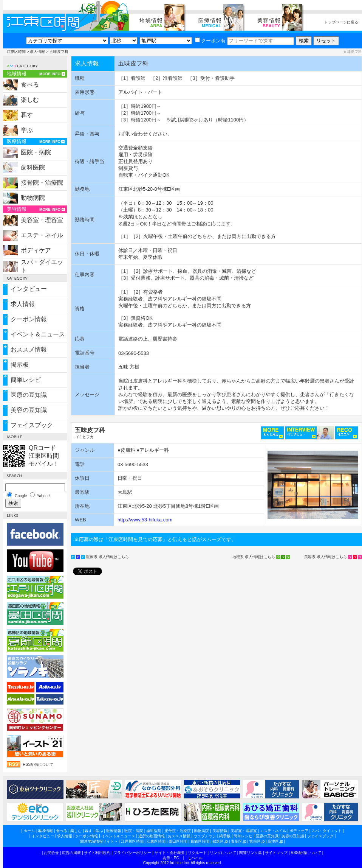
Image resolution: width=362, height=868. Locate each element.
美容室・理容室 (42, 220)
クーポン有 (210, 41)
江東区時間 (16, 52)
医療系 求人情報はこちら (108, 557)
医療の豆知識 (29, 395)
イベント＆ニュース (38, 334)
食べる (30, 85)
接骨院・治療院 (42, 183)
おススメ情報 (29, 349)
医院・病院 (36, 152)
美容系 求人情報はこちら (326, 557)
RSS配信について (38, 765)
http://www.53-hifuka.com (145, 520)
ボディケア (36, 250)
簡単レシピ (26, 380)
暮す (27, 115)
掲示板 (20, 365)
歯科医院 (33, 167)
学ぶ (27, 130)
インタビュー (29, 289)
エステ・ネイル (42, 235)
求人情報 (37, 52)
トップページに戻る (341, 22)
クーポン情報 (29, 319)
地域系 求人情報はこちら (254, 557)
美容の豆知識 (29, 410)
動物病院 (33, 198)
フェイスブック (32, 425)
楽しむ (30, 100)
